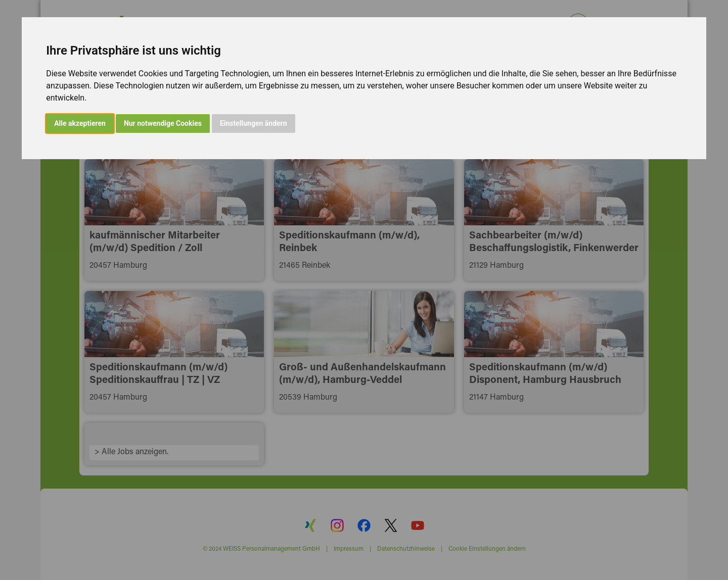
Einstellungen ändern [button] (254, 123)
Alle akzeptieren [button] (80, 123)
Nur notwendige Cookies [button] (163, 123)
